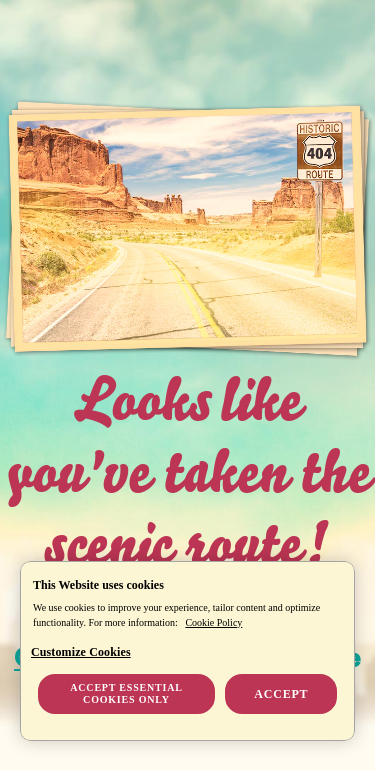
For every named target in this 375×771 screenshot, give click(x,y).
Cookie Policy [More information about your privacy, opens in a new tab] (213, 622)
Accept (281, 694)
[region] (187, 651)
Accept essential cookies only (126, 693)
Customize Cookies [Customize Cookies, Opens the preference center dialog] (81, 652)
